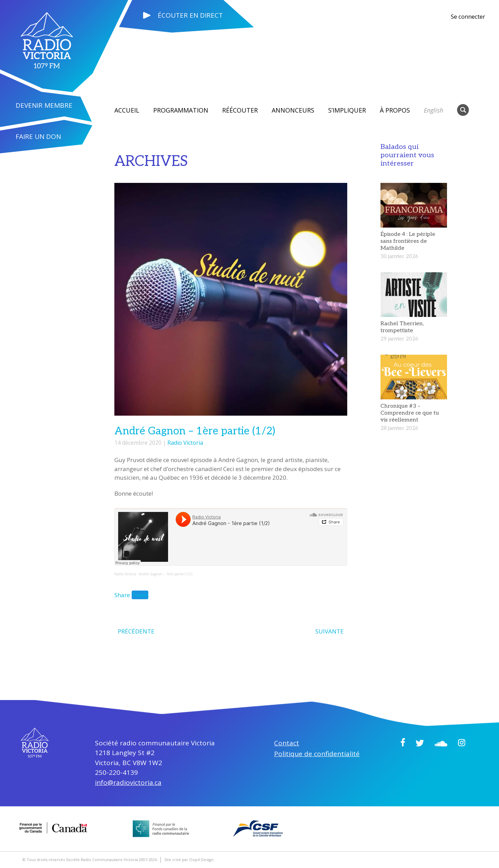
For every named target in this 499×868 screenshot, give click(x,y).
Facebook (403, 742)
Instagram (462, 743)
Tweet (140, 595)
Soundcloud (441, 744)
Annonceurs (293, 110)
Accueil (127, 110)
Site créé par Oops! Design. (189, 860)
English (434, 110)
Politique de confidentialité (317, 754)
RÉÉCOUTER (240, 110)
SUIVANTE (330, 631)
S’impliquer (347, 110)
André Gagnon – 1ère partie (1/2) (166, 574)
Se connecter (468, 16)
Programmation (181, 110)
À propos (395, 110)
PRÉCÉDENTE (136, 631)
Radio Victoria (185, 443)
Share (122, 595)
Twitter (420, 743)
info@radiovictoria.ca (128, 782)
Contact (287, 743)
